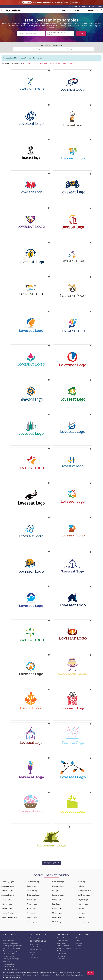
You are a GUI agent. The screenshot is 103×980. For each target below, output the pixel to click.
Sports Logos (82, 917)
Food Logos (31, 913)
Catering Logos (7, 904)
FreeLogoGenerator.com (42, 2)
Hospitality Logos (58, 886)
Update (81, 34)
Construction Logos (34, 882)
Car (37, 63)
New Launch (27, 2)
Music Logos (82, 882)
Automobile (27, 63)
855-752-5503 (83, 7)
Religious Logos (83, 899)
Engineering (43, 63)
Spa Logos (81, 913)
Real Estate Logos (84, 895)
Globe (55, 63)
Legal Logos (56, 904)
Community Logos (8, 913)
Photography (63, 63)
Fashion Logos (32, 899)
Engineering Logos (33, 895)
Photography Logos (84, 891)
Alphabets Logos (7, 891)
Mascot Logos (57, 913)
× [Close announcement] (101, 2)
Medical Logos (57, 922)
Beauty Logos (6, 899)
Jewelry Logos (57, 899)
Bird (34, 63)
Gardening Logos (33, 922)
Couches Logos (53, 49)
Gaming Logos (32, 917)
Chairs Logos (85, 49)
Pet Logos (81, 886)
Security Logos (83, 904)
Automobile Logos (8, 895)
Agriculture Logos (8, 886)
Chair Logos (69, 49)
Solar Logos (82, 908)
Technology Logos (84, 922)
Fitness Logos (32, 908)
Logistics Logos (58, 908)
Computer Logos (7, 922)
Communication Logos (9, 917)
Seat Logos (21, 49)
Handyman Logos (58, 882)
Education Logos (33, 891)
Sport (70, 63)
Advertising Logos (8, 882)
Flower (50, 63)
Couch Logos (37, 49)
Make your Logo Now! (52, 863)
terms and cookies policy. (11, 977)
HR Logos (56, 891)
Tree (74, 63)
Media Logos (57, 917)
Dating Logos (31, 886)
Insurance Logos (58, 895)
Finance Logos (32, 904)
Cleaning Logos (7, 908)
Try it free (76, 3)
